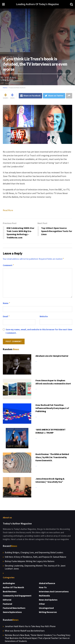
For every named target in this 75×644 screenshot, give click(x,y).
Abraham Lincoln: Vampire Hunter (52, 356)
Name (7, 303)
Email (6, 316)
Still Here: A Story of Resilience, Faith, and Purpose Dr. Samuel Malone (36, 557)
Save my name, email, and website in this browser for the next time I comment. (39, 331)
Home (5, 88)
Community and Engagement (17, 596)
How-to (43, 587)
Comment (9, 265)
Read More (8, 210)
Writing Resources (48, 612)
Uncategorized (46, 608)
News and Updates (48, 600)
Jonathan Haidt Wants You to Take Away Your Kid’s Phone (30, 626)
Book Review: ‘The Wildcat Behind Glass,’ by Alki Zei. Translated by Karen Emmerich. (52, 457)
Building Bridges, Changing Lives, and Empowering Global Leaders (34, 552)
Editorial (7, 600)
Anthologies (9, 583)
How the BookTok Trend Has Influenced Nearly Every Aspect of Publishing (52, 408)
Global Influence (47, 583)
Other (42, 604)
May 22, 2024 (8, 80)
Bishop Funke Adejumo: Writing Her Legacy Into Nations (30, 561)
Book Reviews (10, 592)
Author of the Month (13, 587)
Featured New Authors (17, 88)
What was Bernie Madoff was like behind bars (25, 631)
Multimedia (44, 596)
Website (44, 316)
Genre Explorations (12, 612)
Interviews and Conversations (54, 592)
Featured (7, 604)
